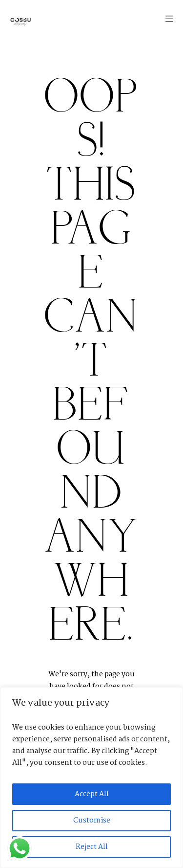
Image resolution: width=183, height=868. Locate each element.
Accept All (92, 794)
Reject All (92, 847)
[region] (91, 778)
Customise (92, 821)
